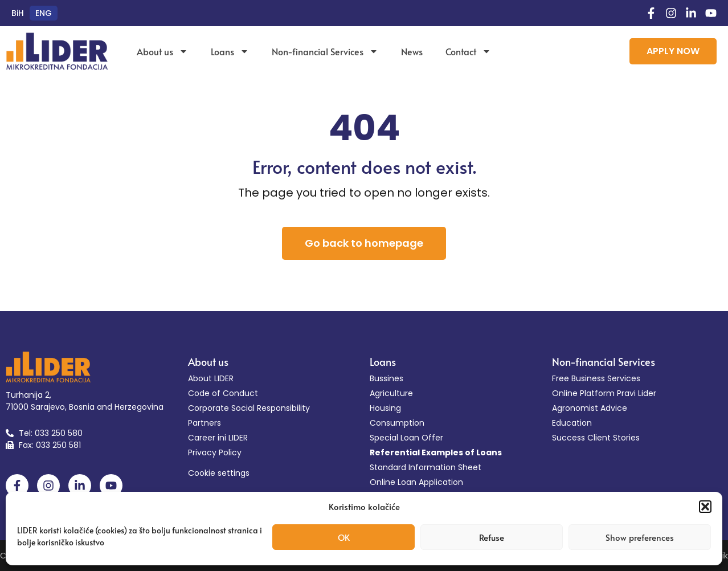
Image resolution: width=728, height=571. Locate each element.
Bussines (387, 378)
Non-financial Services (325, 51)
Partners (205, 423)
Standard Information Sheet (426, 467)
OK (344, 537)
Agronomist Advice (590, 408)
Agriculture (391, 393)
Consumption (397, 423)
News (412, 51)
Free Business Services (596, 378)
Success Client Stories (596, 438)
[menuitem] (18, 13)
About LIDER (211, 378)
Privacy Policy (215, 452)
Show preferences (640, 537)
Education (572, 423)
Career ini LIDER (218, 438)
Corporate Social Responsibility (249, 408)
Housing (385, 408)
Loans (230, 51)
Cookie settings (219, 473)
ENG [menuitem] (44, 13)
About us (162, 51)
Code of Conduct (223, 393)
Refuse (492, 537)
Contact (468, 51)
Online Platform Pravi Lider (604, 393)
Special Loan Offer (406, 438)
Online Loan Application (416, 482)
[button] (705, 507)
